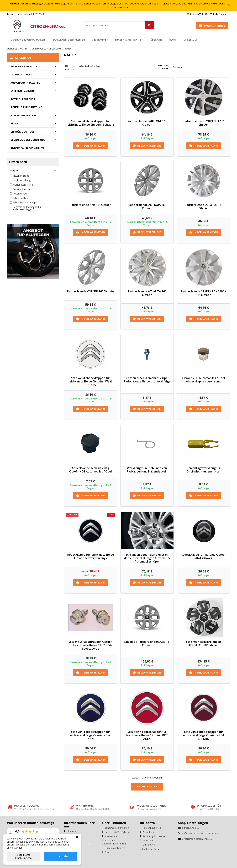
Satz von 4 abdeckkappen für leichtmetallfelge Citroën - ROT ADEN (147, 735)
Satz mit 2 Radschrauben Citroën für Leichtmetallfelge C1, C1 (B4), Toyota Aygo (90, 645)
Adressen (148, 841)
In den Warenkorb (90, 146)
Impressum (190, 40)
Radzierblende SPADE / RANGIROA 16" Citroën (204, 293)
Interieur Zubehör (23, 99)
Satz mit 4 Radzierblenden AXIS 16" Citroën (147, 643)
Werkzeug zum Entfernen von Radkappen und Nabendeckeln (147, 470)
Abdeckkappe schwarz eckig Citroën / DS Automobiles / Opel (90, 470)
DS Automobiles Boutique (28, 140)
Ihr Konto (148, 823)
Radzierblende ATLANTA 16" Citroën (147, 293)
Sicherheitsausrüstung (26, 107)
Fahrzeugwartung (23, 115)
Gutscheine (148, 845)
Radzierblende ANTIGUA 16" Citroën (147, 207)
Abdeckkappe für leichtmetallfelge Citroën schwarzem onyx (91, 556)
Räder (14, 123)
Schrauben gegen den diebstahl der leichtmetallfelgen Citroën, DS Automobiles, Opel (147, 558)
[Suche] (118, 25)
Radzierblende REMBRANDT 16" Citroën (204, 123)
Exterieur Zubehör (23, 91)
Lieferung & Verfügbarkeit (28, 40)
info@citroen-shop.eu (201, 839)
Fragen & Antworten (129, 40)
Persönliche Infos (152, 828)
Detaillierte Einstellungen (23, 856)
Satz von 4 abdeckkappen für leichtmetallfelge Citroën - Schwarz (90, 123)
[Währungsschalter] (208, 14)
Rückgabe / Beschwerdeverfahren (114, 842)
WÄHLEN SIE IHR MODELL (25, 66)
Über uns (156, 40)
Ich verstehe (61, 856)
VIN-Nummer (100, 40)
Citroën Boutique (22, 132)
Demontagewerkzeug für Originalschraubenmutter (204, 470)
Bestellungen (149, 832)
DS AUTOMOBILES (21, 74)
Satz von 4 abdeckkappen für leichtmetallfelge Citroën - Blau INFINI (91, 735)
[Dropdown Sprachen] (194, 14)
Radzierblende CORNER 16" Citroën (90, 291)
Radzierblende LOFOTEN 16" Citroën (204, 207)
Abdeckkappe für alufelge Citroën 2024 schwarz (204, 556)
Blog (173, 40)
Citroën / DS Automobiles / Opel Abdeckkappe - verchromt (204, 380)
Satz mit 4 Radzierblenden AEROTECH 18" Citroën (204, 643)
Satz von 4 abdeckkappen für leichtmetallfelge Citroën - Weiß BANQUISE (90, 381)
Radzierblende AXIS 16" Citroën (91, 205)
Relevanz (201, 67)
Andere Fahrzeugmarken (27, 148)
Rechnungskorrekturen (155, 836)
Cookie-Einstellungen (153, 849)
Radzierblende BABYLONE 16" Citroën (147, 123)
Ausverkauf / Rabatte (25, 83)
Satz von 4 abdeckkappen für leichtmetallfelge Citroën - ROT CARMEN (204, 735)
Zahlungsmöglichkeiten (69, 40)
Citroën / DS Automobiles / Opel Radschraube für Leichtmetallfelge (147, 380)
